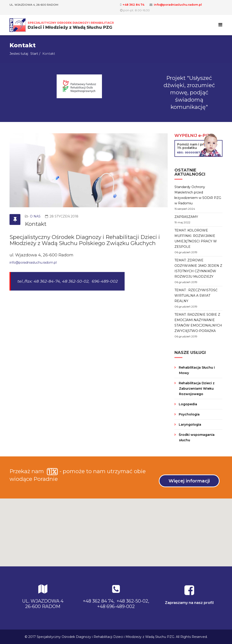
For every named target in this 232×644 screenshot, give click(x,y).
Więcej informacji (189, 481)
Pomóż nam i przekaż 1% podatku (199, 148)
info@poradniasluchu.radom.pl (178, 5)
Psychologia (189, 414)
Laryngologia (190, 425)
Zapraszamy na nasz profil (189, 603)
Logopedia (187, 404)
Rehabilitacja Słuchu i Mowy (196, 370)
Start (34, 54)
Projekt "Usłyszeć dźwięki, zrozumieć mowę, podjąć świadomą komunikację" (189, 92)
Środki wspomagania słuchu (196, 437)
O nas (35, 216)
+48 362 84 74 (133, 5)
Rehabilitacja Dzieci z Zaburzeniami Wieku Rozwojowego (196, 389)
